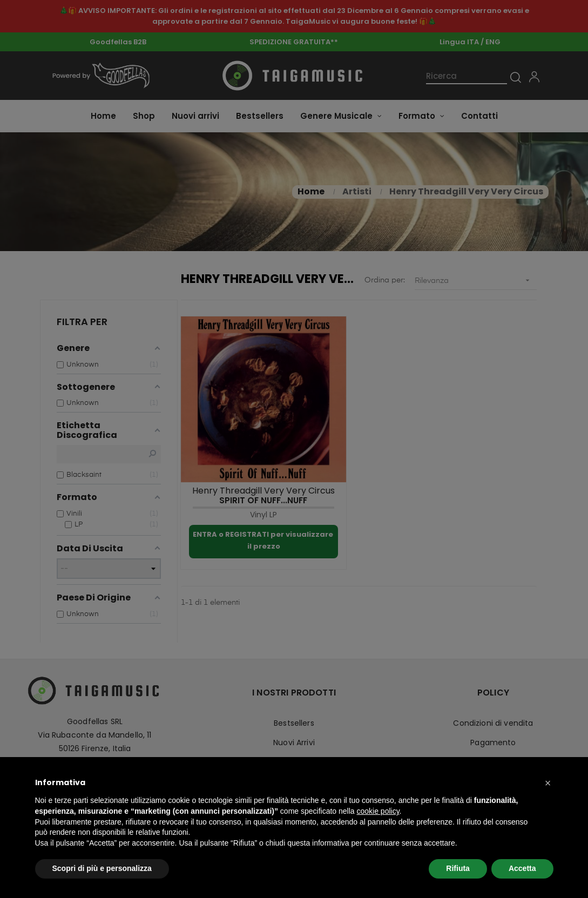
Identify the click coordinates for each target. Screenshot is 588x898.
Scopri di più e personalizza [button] (102, 868)
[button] (548, 783)
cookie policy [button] (378, 811)
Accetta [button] (522, 868)
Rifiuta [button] (458, 868)
